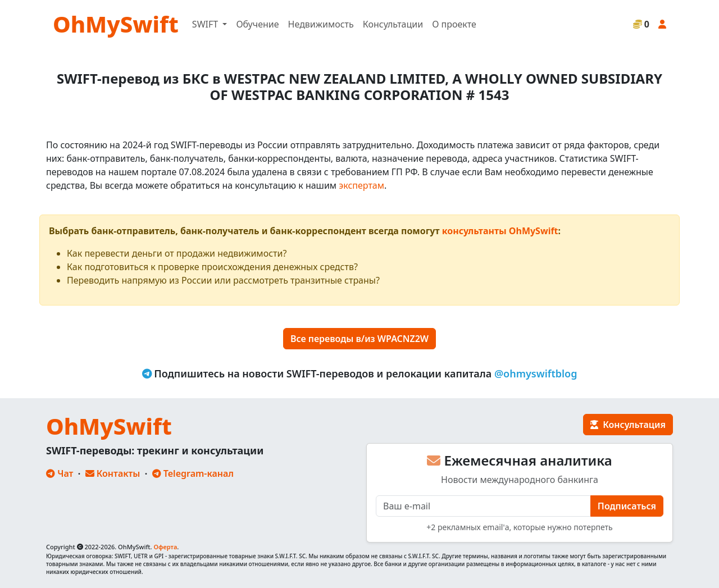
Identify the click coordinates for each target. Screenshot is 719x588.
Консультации (393, 24)
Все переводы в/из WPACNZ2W (359, 339)
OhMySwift (116, 24)
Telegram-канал (193, 473)
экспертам (361, 185)
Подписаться (627, 506)
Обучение (257, 24)
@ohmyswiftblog (536, 373)
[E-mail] (483, 506)
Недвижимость (321, 24)
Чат (60, 473)
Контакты (113, 473)
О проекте (454, 24)
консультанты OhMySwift (500, 231)
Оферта (165, 547)
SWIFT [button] (206, 24)
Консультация (628, 425)
